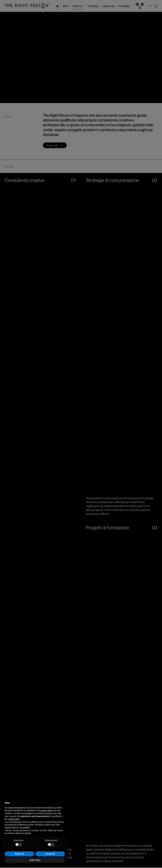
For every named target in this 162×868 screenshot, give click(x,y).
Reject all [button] (19, 854)
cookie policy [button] (14, 819)
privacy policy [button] (47, 810)
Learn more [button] (35, 860)
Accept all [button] (50, 854)
